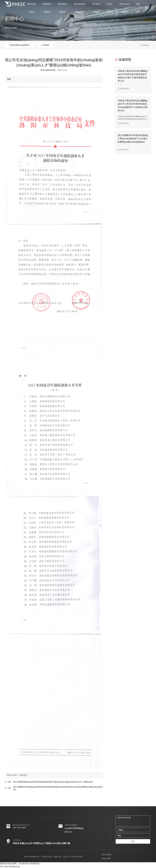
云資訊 (65, 857)
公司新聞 (45, 45)
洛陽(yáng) (57, 857)
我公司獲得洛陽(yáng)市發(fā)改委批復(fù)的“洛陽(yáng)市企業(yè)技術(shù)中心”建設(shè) (53, 782)
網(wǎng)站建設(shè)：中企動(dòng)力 (39, 857)
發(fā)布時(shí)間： (49, 70)
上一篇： (9, 782)
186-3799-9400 (19, 828)
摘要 (9, 79)
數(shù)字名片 (78, 857)
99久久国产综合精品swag (10, 867)
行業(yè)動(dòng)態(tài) (19, 45)
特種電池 (23, 775)
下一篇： (9, 788)
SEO (70, 857)
